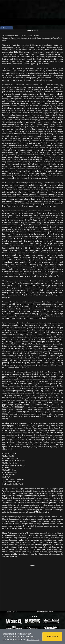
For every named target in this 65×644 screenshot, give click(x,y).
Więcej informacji (33, 640)
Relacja (4, 28)
